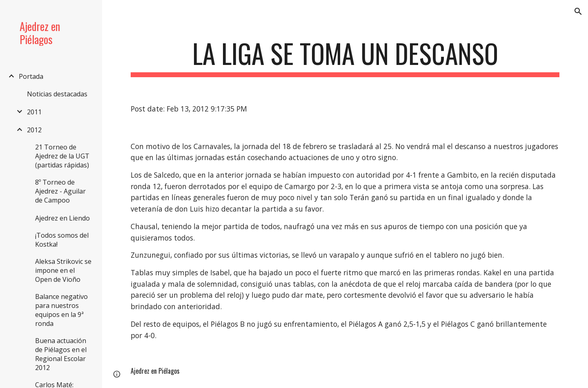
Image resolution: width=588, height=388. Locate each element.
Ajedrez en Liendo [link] (62, 218)
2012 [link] (34, 130)
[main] (345, 57)
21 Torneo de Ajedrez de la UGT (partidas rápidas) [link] (62, 156)
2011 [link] (34, 112)
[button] (578, 11)
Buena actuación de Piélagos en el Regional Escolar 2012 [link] (61, 354)
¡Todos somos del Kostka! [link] (62, 240)
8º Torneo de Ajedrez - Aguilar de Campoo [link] (60, 191)
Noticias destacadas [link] (57, 94)
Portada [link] (31, 76)
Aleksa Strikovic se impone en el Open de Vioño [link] (63, 270)
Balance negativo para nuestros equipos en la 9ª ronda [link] (61, 310)
